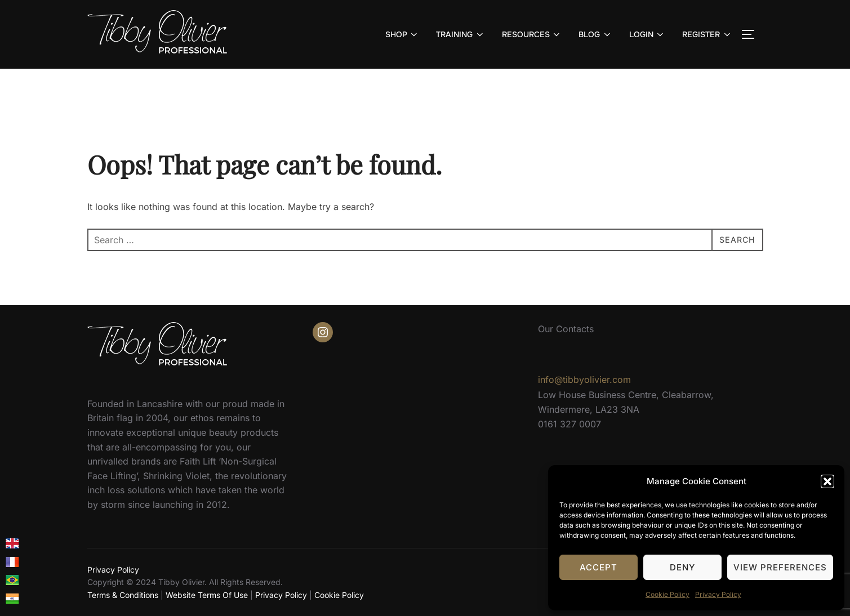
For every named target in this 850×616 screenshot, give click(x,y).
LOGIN (647, 34)
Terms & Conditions (123, 595)
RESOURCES (532, 34)
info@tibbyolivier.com (584, 380)
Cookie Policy (667, 594)
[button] (827, 481)
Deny (682, 567)
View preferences (780, 567)
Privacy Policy (718, 594)
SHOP (402, 34)
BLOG (595, 34)
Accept (598, 567)
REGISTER (707, 34)
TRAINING (460, 34)
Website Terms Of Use (207, 595)
